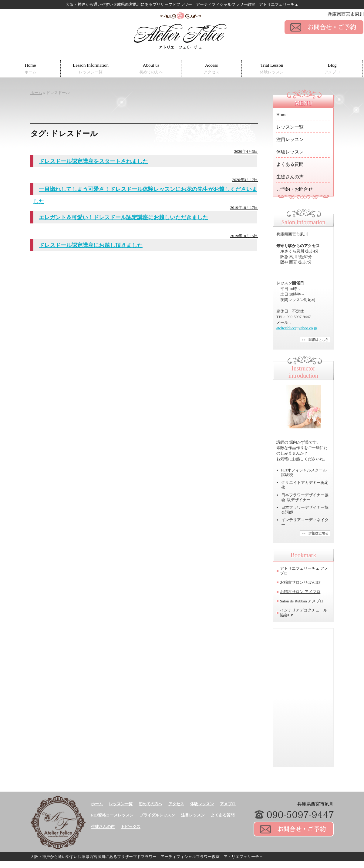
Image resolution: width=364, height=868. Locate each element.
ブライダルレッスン (157, 815)
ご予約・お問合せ (295, 189)
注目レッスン (290, 139)
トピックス (131, 827)
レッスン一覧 (290, 127)
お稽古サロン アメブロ (300, 592)
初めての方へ (150, 804)
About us (151, 69)
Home (30, 69)
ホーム (97, 804)
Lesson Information (91, 69)
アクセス (176, 804)
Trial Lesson (272, 69)
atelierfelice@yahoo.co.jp (297, 328)
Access (211, 69)
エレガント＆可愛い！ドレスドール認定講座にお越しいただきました (123, 217)
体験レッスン (290, 152)
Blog (332, 69)
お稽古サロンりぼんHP (300, 582)
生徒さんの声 (290, 177)
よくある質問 (290, 164)
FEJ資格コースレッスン (112, 815)
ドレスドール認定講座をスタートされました (93, 161)
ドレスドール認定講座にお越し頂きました (91, 245)
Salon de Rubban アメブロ (302, 601)
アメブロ (228, 804)
